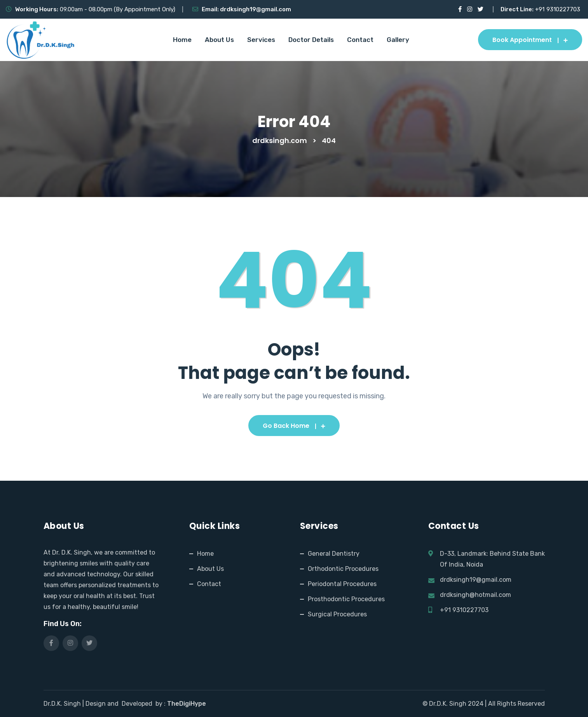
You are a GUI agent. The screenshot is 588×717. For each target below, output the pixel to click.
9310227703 (563, 9)
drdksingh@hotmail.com (475, 595)
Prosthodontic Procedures (346, 599)
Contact (360, 40)
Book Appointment (530, 40)
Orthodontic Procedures (343, 569)
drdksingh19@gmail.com (256, 9)
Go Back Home (294, 426)
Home (182, 40)
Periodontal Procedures (342, 584)
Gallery (398, 40)
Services (261, 40)
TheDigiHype (187, 704)
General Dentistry (334, 554)
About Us (219, 40)
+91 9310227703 (464, 610)
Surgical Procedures (337, 614)
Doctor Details (311, 40)
